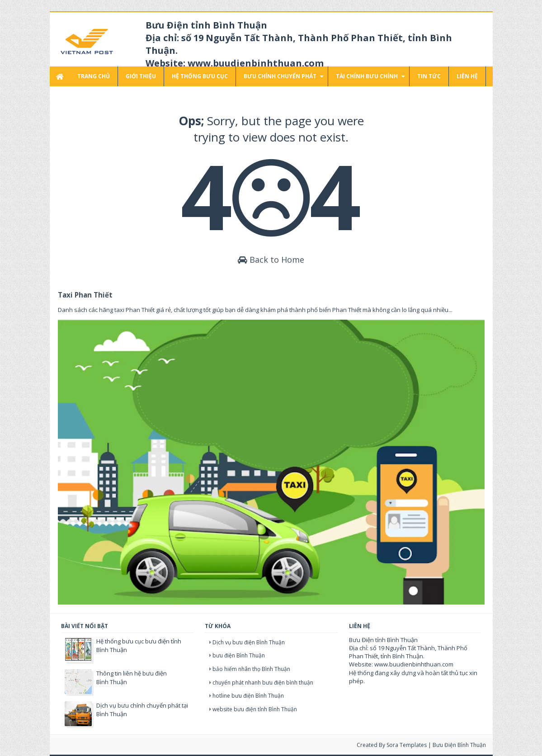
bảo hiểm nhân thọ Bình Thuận (251, 669)
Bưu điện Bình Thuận (459, 745)
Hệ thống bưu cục (200, 76)
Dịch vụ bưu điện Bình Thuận (249, 642)
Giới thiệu (141, 76)
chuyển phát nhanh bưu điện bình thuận (263, 683)
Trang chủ (94, 76)
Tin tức (429, 76)
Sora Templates (407, 745)
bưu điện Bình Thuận (239, 655)
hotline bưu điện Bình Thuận (248, 696)
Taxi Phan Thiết (85, 295)
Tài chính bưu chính (367, 76)
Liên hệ (467, 76)
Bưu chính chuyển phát (280, 76)
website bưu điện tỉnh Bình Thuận (255, 709)
